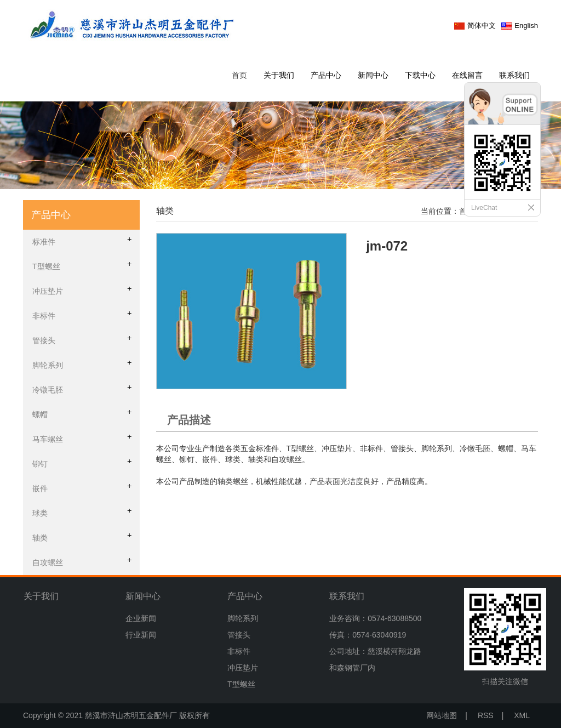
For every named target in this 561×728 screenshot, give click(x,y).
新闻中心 (373, 75)
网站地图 (442, 715)
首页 (239, 75)
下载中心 (420, 75)
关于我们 (279, 75)
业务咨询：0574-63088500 (375, 618)
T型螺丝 (241, 684)
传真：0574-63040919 (368, 635)
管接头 (239, 635)
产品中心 (326, 75)
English (526, 25)
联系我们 (514, 75)
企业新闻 (141, 618)
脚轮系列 (243, 618)
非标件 (239, 651)
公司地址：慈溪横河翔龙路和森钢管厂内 (375, 659)
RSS (486, 715)
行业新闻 (141, 635)
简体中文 (482, 25)
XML (522, 715)
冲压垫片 (243, 668)
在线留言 (467, 75)
